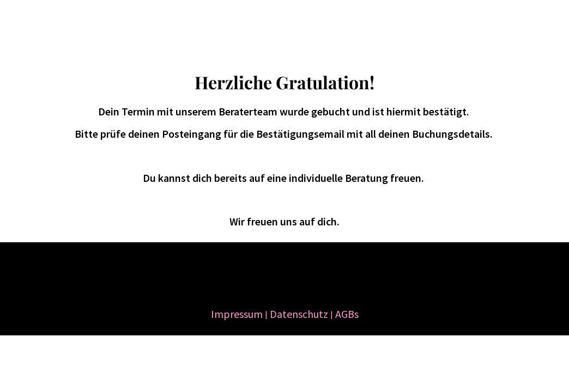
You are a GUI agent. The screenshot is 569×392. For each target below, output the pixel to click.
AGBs (347, 314)
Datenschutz (299, 314)
